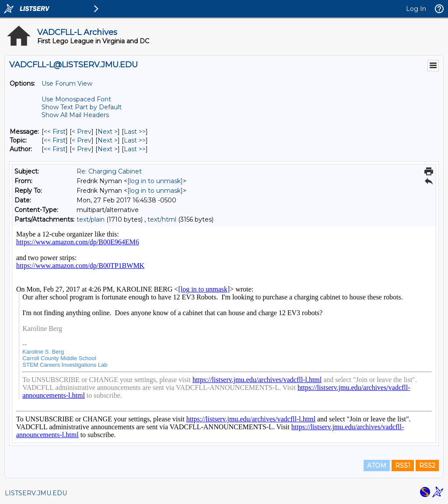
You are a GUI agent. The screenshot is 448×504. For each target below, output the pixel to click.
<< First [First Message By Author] (55, 149)
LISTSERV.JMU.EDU (36, 493)
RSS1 (403, 466)
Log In (416, 9)
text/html (162, 219)
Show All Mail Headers (75, 115)
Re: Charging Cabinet (109, 171)
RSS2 (427, 466)
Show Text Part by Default (82, 107)
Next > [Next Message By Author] (108, 149)
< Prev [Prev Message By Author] (82, 149)
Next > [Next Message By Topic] (108, 140)
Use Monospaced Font (76, 99)
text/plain (91, 219)
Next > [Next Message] (108, 132)
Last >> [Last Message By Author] (135, 149)
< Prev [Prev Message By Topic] (82, 140)
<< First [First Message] (55, 132)
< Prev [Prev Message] (82, 132)
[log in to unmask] (155, 181)
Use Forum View (67, 83)
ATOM (377, 466)
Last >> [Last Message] (135, 132)
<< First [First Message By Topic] (55, 140)
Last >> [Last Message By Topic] (135, 140)
